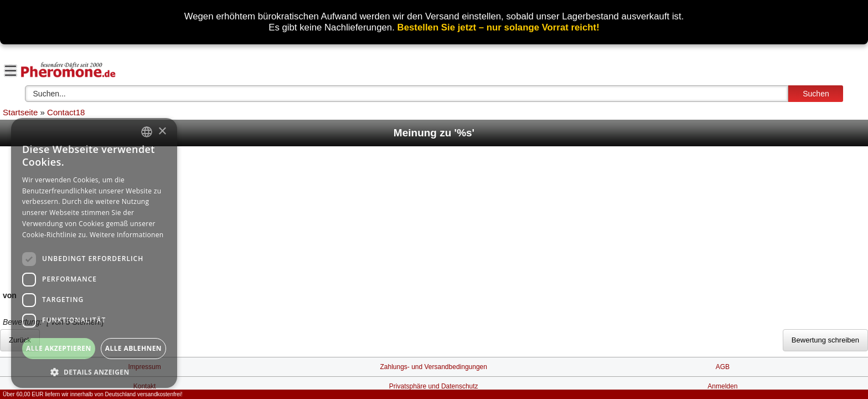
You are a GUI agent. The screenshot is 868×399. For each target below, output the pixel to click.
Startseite (20, 112)
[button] (94, 372)
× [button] (162, 132)
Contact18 (66, 112)
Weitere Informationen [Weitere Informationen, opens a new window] (127, 235)
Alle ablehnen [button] (133, 348)
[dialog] (94, 253)
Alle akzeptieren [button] (59, 348)
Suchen (816, 94)
